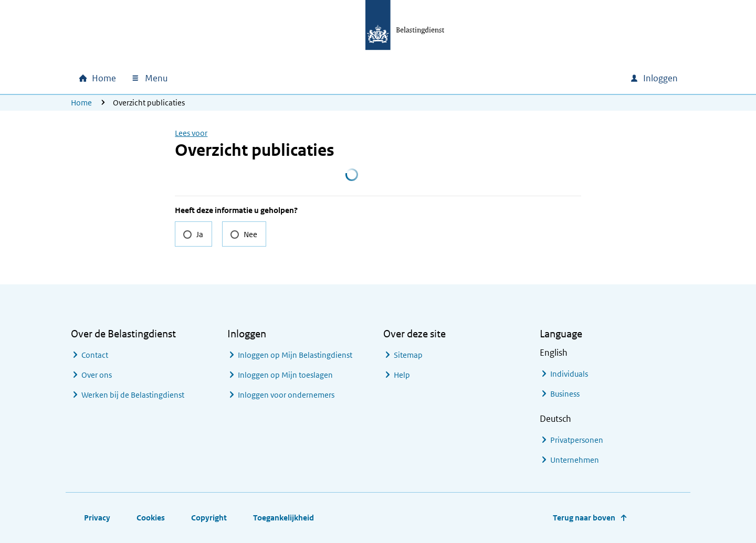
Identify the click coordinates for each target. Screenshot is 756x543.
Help (402, 375)
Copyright (209, 518)
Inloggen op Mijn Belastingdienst (295, 355)
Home (81, 103)
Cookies (151, 518)
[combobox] (532, 78)
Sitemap (408, 355)
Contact (95, 355)
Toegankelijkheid (283, 518)
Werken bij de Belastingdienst (133, 395)
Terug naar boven (584, 518)
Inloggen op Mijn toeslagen (285, 375)
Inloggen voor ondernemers (286, 395)
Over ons (97, 375)
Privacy (97, 518)
